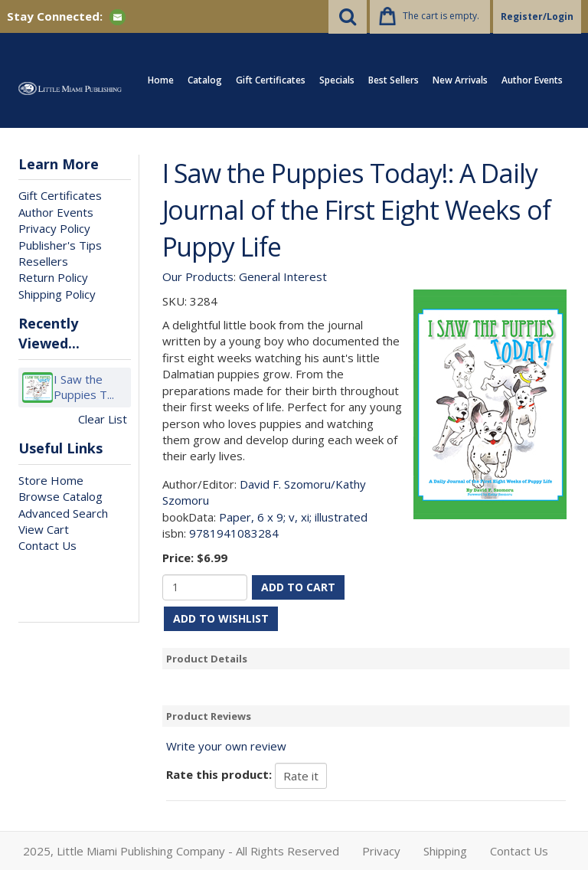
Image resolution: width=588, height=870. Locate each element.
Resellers (43, 261)
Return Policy (53, 277)
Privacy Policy (54, 228)
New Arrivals (460, 80)
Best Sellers (394, 80)
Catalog (205, 80)
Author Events (532, 80)
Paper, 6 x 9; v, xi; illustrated (293, 517)
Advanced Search (63, 513)
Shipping (445, 851)
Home (161, 80)
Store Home (51, 480)
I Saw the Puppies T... (84, 387)
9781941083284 (234, 533)
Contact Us (47, 545)
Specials (337, 80)
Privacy (381, 851)
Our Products (198, 276)
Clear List (103, 419)
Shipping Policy (57, 294)
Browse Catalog (60, 496)
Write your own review (226, 746)
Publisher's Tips (60, 245)
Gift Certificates (271, 80)
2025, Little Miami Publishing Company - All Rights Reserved (181, 851)
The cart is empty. (441, 16)
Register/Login (537, 16)
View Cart (44, 529)
